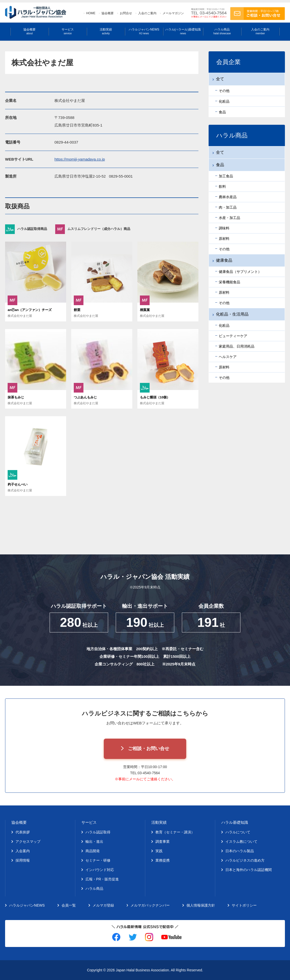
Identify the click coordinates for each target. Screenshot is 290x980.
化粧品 (224, 325)
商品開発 (93, 851)
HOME (91, 13)
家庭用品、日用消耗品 (237, 346)
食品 (220, 165)
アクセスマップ (28, 842)
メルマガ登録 (103, 905)
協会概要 (108, 13)
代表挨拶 (23, 832)
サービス (68, 31)
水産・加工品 (229, 218)
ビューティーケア (233, 336)
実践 (159, 851)
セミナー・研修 (98, 860)
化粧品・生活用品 (232, 314)
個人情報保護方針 (201, 905)
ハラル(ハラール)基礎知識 (183, 31)
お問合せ (126, 13)
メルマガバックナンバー (150, 905)
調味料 (224, 228)
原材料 (224, 239)
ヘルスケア (228, 357)
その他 (224, 249)
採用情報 (23, 860)
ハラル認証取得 (98, 832)
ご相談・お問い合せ (149, 749)
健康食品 (224, 260)
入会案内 (23, 851)
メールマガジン (173, 13)
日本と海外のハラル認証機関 (249, 870)
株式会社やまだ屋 (20, 316)
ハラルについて (238, 832)
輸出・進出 (94, 842)
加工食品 (226, 176)
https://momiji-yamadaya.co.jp (80, 159)
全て (220, 152)
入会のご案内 (147, 13)
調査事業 (163, 842)
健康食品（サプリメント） (240, 272)
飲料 (222, 186)
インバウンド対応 (100, 870)
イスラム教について (241, 842)
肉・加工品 (228, 207)
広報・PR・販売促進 (102, 879)
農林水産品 (228, 197)
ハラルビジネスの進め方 (245, 860)
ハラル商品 (222, 31)
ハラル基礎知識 (235, 822)
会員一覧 (69, 905)
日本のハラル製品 (240, 851)
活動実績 (106, 31)
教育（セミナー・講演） (175, 832)
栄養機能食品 (229, 282)
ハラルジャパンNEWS (144, 31)
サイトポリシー (244, 905)
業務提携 (163, 860)
